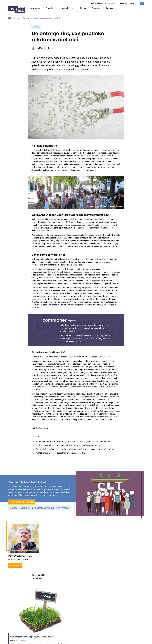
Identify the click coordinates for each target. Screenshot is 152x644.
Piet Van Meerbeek (42, 48)
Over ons (111, 8)
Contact (134, 3)
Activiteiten (35, 8)
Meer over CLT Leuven (22, 502)
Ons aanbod (67, 8)
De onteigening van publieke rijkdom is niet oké (42, 18)
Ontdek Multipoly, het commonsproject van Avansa (40, 508)
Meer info (15, 565)
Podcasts (96, 8)
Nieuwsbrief (111, 3)
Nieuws (83, 8)
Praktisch (123, 3)
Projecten (50, 8)
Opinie (36, 27)
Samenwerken (96, 3)
